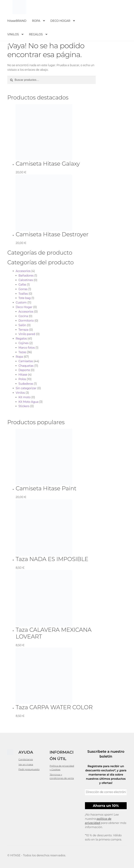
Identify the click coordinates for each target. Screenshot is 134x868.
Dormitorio (26, 321)
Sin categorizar (26, 388)
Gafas (22, 285)
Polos (22, 379)
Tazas (22, 352)
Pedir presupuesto (29, 769)
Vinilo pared (27, 334)
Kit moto (25, 397)
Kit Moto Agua (29, 402)
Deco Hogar (24, 307)
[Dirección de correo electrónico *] (106, 792)
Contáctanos (26, 759)
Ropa (19, 357)
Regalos (21, 339)
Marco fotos (27, 348)
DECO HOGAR (60, 21)
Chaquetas (26, 366)
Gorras (23, 289)
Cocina (23, 316)
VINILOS (13, 34)
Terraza (23, 330)
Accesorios (23, 271)
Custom (21, 303)
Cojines (24, 343)
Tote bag (25, 298)
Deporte (24, 370)
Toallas (23, 294)
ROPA (36, 21)
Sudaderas (26, 384)
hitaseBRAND (17, 21)
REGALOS (36, 34)
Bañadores (26, 276)
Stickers (24, 406)
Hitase (23, 375)
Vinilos (20, 393)
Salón (22, 325)
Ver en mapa (26, 764)
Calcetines (26, 280)
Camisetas (26, 361)
